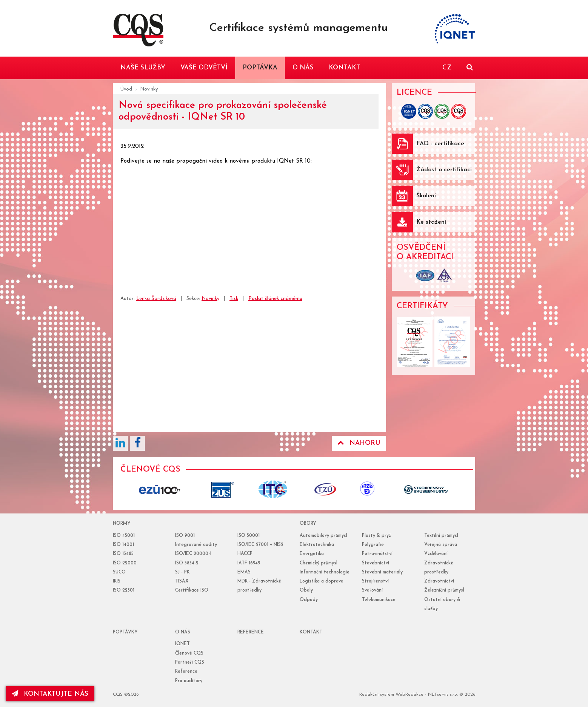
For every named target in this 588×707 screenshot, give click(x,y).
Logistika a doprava (322, 581)
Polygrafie (373, 545)
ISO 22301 (124, 590)
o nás (183, 632)
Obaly (306, 590)
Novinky (149, 89)
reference (251, 632)
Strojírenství (375, 581)
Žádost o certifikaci (444, 170)
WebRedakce (409, 695)
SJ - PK (182, 572)
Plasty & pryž (376, 536)
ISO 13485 (123, 554)
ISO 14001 (123, 545)
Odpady (309, 600)
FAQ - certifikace (440, 144)
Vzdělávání (436, 554)
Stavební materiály (382, 572)
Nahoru (359, 443)
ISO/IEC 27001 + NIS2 (260, 545)
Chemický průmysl (319, 563)
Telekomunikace (379, 600)
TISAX (182, 581)
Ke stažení (431, 222)
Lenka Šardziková (156, 299)
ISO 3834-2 (187, 563)
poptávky (125, 632)
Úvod (126, 89)
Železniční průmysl (444, 590)
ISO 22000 (125, 563)
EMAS (244, 572)
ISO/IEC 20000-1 (193, 554)
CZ (447, 68)
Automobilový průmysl (323, 536)
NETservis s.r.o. (443, 695)
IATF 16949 (249, 563)
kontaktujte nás (51, 694)
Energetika (312, 554)
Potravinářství (377, 554)
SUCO (119, 572)
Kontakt (311, 632)
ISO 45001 (124, 536)
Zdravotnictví (439, 581)
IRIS (117, 581)
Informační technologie (325, 572)
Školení (426, 196)
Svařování (372, 590)
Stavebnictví (376, 563)
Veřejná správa (441, 545)
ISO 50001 (249, 536)
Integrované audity (196, 545)
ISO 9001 (185, 536)
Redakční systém (377, 695)
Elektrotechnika (317, 545)
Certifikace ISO (192, 590)
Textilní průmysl (441, 536)
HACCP (245, 554)
